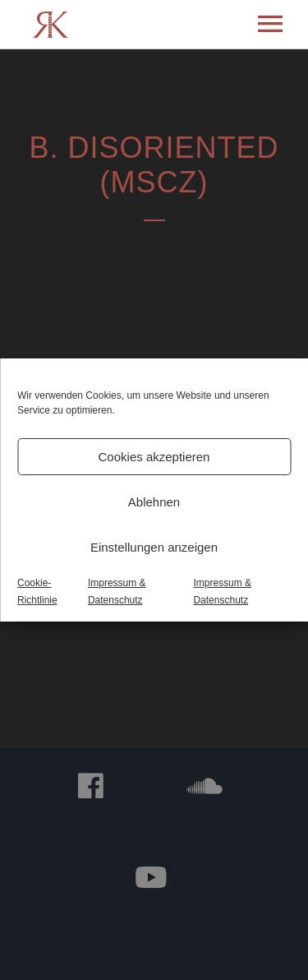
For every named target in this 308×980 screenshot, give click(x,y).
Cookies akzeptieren (154, 457)
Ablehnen (154, 502)
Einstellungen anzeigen (154, 547)
